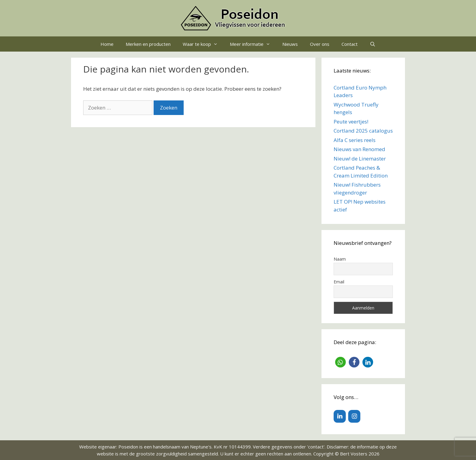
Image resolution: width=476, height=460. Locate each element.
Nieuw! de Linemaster (360, 159)
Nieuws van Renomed (359, 149)
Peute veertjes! (351, 122)
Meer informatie (253, 44)
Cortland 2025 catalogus (363, 131)
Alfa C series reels (355, 140)
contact (316, 447)
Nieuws (290, 44)
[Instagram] (354, 416)
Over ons (320, 44)
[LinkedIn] (340, 416)
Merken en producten (148, 44)
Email (339, 282)
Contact (350, 44)
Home (107, 44)
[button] (340, 362)
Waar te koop (203, 44)
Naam (340, 259)
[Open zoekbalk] (373, 44)
